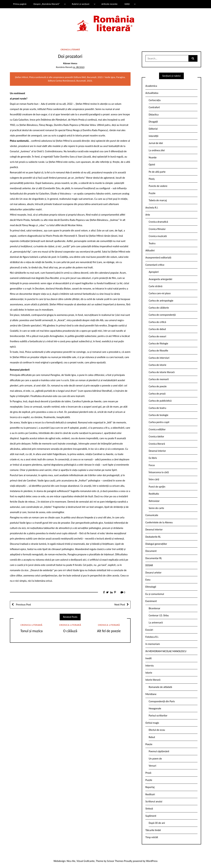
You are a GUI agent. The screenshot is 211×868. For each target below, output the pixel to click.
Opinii (152, 165)
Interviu (150, 666)
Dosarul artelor (153, 573)
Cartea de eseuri (157, 336)
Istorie (149, 673)
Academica (151, 86)
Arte (148, 215)
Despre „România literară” (47, 4)
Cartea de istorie (158, 365)
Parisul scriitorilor (158, 716)
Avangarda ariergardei (160, 279)
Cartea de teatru (157, 408)
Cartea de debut (157, 329)
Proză (148, 773)
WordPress (152, 861)
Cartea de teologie (158, 415)
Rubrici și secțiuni (81, 4)
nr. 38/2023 (79, 67)
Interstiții (153, 136)
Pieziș (152, 179)
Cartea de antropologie (161, 301)
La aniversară (156, 623)
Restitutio (154, 494)
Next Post (120, 605)
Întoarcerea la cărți (159, 472)
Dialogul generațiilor (156, 544)
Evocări (149, 630)
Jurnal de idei (156, 143)
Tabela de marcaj (158, 200)
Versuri (152, 766)
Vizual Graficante (85, 861)
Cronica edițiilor (157, 429)
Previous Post (23, 605)
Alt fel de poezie (109, 631)
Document (151, 551)
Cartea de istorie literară (162, 372)
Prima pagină (20, 4)
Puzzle (152, 193)
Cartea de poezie (158, 386)
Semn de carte (156, 508)
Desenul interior (157, 451)
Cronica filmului (157, 229)
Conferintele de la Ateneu (159, 522)
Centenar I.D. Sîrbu (159, 615)
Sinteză (149, 809)
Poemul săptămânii (159, 751)
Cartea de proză (157, 394)
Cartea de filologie (158, 343)
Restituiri (150, 794)
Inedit (149, 658)
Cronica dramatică (158, 222)
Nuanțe (153, 157)
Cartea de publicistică (160, 401)
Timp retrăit (152, 837)
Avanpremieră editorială (158, 258)
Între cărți (154, 479)
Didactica (154, 115)
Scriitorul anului (154, 801)
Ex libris (153, 458)
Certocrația (155, 100)
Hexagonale (155, 708)
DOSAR (149, 565)
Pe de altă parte (157, 172)
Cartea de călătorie (159, 308)
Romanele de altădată (160, 687)
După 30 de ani (157, 823)
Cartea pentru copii (159, 422)
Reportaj (150, 787)
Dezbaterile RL (153, 537)
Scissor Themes (115, 861)
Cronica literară (70, 49)
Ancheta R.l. (152, 208)
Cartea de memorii (159, 379)
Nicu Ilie (71, 861)
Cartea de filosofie (158, 351)
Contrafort (154, 107)
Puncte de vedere (158, 186)
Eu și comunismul (155, 594)
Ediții (127, 4)
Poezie (149, 744)
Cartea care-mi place (160, 293)
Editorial (153, 129)
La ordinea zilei (157, 150)
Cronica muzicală (158, 236)
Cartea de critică (157, 322)
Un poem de (155, 759)
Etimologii (151, 587)
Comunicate (152, 515)
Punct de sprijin (157, 487)
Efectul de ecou (157, 730)
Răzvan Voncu (70, 63)
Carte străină (156, 286)
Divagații (153, 122)
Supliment (151, 816)
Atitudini (150, 250)
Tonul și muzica (32, 631)
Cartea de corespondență (162, 315)
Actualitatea (152, 93)
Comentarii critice (155, 265)
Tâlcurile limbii (153, 830)
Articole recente (109, 4)
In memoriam (153, 644)
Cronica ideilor (156, 436)
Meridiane (151, 694)
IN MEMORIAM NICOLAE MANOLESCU (166, 651)
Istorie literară (153, 680)
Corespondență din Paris (162, 701)
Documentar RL (154, 558)
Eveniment (151, 601)
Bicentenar (154, 608)
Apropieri (154, 272)
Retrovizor (154, 501)
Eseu (148, 580)
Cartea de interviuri (159, 358)
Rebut (152, 737)
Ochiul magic (152, 723)
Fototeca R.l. (152, 637)
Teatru (152, 243)
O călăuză (70, 631)
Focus (152, 465)
